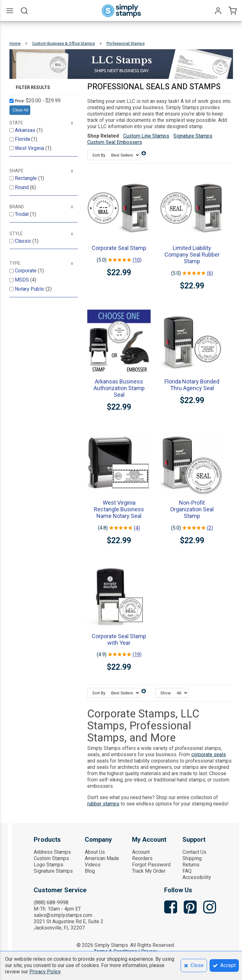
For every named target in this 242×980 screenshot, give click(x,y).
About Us (95, 852)
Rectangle (26, 178)
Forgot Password (151, 865)
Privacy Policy (45, 972)
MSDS (23, 280)
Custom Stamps (51, 858)
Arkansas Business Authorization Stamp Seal (119, 388)
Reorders (142, 858)
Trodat (22, 214)
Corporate (26, 271)
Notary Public (30, 289)
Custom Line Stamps (146, 136)
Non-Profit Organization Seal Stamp (192, 509)
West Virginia (30, 148)
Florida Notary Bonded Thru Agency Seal (192, 385)
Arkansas (26, 130)
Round (22, 187)
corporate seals (209, 754)
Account (141, 852)
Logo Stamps (49, 865)
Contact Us (194, 852)
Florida (23, 139)
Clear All (20, 110)
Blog (90, 871)
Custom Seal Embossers (115, 142)
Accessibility (197, 877)
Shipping (192, 858)
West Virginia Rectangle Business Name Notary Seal (119, 509)
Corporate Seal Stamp (119, 248)
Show (166, 693)
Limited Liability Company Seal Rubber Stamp (192, 255)
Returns (191, 865)
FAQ (187, 871)
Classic (24, 241)
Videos (93, 865)
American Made (102, 858)
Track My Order (149, 871)
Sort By (99, 155)
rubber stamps (103, 804)
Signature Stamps (193, 136)
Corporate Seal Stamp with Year (119, 639)
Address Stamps (52, 852)
